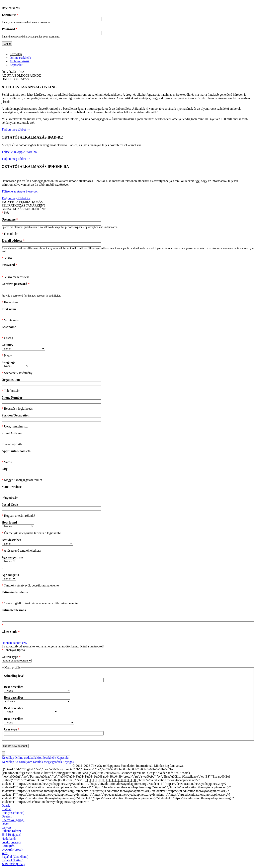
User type (12, 729)
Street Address (12, 433)
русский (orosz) (12, 849)
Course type (11, 657)
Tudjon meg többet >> (16, 129)
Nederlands (9, 839)
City (5, 469)
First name (9, 309)
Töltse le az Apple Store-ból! (20, 152)
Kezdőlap (16, 54)
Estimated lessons (14, 610)
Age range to (10, 575)
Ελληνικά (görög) (13, 820)
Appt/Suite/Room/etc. (16, 451)
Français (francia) (13, 813)
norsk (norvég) (11, 842)
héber (5, 824)
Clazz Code (11, 632)
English (7, 809)
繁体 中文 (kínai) (13, 864)
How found (9, 522)
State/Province (12, 487)
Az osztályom (23, 762)
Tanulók (38, 762)
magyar (6, 827)
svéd (5, 853)
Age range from (12, 557)
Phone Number (12, 398)
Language (8, 362)
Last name (9, 327)
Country (7, 345)
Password (10, 29)
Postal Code (10, 505)
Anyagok (68, 762)
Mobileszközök (20, 61)
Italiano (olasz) (11, 831)
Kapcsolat (16, 65)
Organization (11, 380)
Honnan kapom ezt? (14, 643)
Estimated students (15, 592)
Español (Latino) (12, 860)
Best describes (11, 540)
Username (10, 15)
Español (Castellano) (15, 857)
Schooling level (14, 676)
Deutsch (7, 816)
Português (8, 846)
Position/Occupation (16, 415)
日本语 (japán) (11, 835)
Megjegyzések (53, 762)
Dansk (6, 806)
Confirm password (16, 284)
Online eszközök (20, 58)
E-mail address (13, 241)
